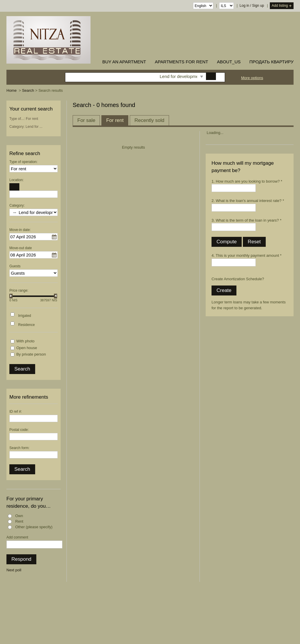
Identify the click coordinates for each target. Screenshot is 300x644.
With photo (25, 341)
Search (28, 90)
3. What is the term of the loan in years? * (246, 220)
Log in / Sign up (252, 6)
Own (19, 516)
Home (12, 90)
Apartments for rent (181, 62)
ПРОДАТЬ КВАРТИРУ (271, 62)
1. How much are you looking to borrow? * (247, 181)
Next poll (14, 570)
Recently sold (149, 120)
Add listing (282, 6)
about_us (229, 62)
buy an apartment (124, 62)
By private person (31, 354)
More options (252, 78)
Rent (19, 521)
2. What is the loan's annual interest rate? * (248, 201)
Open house (27, 348)
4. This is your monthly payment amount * (247, 255)
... (54, 237)
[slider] (11, 296)
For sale (86, 120)
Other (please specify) (34, 527)
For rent (115, 120)
